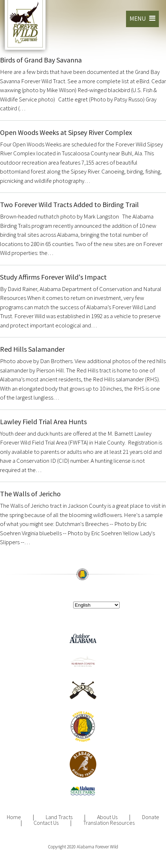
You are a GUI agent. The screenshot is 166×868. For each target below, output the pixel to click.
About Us (107, 817)
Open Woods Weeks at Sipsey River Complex (66, 132)
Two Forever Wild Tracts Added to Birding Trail (69, 204)
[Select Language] (96, 605)
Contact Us (46, 823)
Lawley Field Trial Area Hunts (43, 422)
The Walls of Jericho (30, 494)
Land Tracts (59, 817)
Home (14, 817)
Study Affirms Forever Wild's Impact (53, 277)
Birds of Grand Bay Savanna (41, 60)
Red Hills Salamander (32, 349)
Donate (151, 817)
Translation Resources (109, 823)
